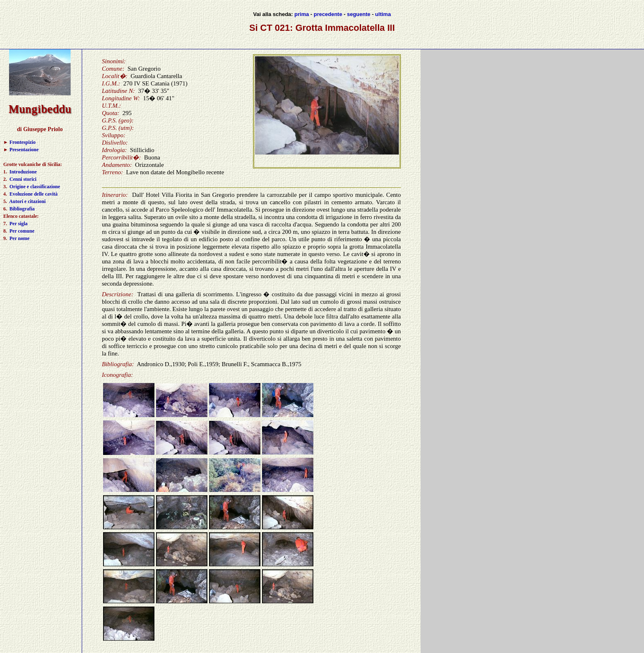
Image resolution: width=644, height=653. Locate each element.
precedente (328, 14)
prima (302, 14)
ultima (383, 14)
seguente (359, 14)
